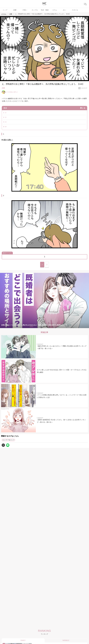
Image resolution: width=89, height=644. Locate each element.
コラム (55, 10)
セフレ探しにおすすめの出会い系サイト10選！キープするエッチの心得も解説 (62, 371)
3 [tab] (40, 327)
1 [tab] (31, 327)
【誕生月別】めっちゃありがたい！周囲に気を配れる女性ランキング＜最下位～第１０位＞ (62, 347)
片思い (25, 10)
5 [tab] (49, 327)
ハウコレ (4, 14)
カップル (35, 10)
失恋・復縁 (45, 10)
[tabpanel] (44, 300)
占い (65, 10)
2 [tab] (36, 327)
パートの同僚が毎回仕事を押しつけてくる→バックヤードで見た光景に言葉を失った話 (62, 396)
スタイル (75, 10)
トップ (5, 10)
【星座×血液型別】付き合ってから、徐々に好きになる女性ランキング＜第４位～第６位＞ (61, 421)
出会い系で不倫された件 (8, 440)
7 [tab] (58, 327)
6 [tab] (53, 327)
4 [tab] (45, 327)
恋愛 (15, 10)
